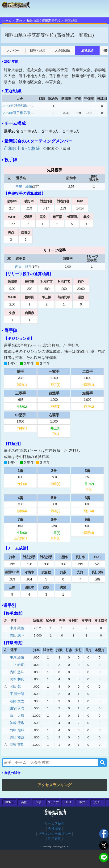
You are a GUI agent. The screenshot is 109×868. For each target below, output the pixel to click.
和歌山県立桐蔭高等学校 (44, 21)
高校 (19, 21)
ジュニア (53, 802)
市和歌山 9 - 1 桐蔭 (22, 148)
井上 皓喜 (17, 665)
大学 (38, 802)
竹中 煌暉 (17, 730)
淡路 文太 (17, 701)
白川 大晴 (17, 716)
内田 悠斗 (23, 267)
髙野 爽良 (17, 745)
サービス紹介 (54, 823)
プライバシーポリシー (54, 834)
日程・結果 (29, 50)
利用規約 (54, 839)
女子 (97, 802)
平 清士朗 (17, 694)
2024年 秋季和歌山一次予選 (23, 106)
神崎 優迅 (17, 723)
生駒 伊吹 (17, 708)
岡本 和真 (17, 679)
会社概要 (54, 829)
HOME (9, 802)
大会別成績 (54, 50)
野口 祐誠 (17, 737)
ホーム (7, 21)
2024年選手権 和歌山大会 (22, 113)
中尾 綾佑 (24, 186)
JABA (68, 802)
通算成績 (79, 50)
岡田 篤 (15, 687)
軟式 (82, 802)
